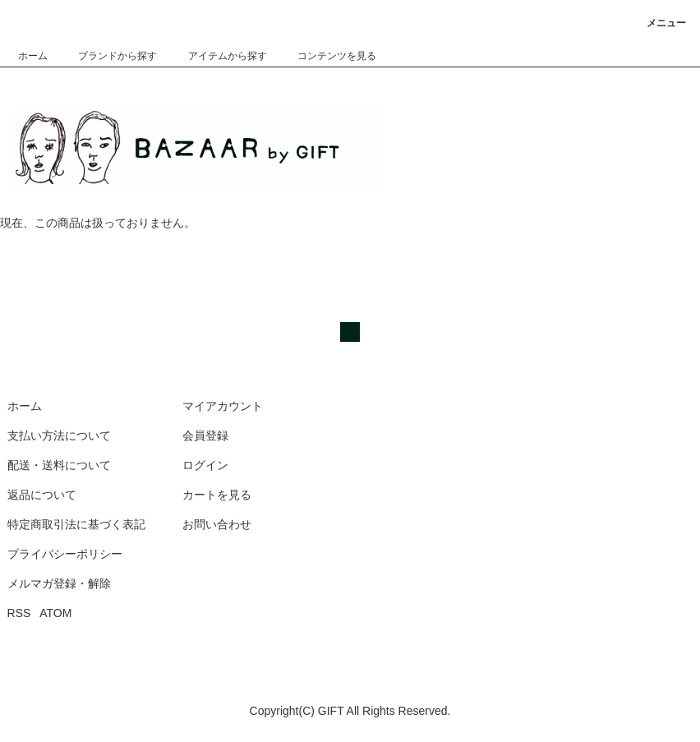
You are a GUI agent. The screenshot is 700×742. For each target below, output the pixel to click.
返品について (42, 495)
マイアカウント (223, 406)
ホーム (33, 56)
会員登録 (205, 436)
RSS (19, 613)
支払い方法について (59, 436)
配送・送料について (59, 465)
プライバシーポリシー (65, 554)
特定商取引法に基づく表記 (76, 524)
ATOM (55, 613)
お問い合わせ (217, 524)
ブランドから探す (108, 56)
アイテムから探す (218, 56)
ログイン (205, 465)
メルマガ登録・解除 (59, 583)
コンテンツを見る (327, 56)
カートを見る (217, 495)
